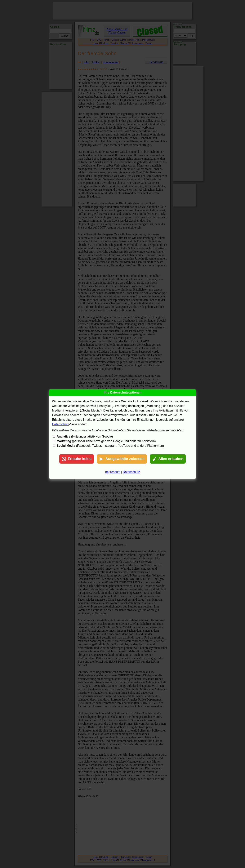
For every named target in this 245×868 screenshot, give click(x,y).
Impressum (113, 472)
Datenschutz (61, 424)
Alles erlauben (168, 459)
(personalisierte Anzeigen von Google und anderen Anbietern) (106, 441)
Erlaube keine (77, 459)
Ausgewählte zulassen (122, 459)
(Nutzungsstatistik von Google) (85, 436)
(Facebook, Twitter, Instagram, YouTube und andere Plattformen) (110, 446)
